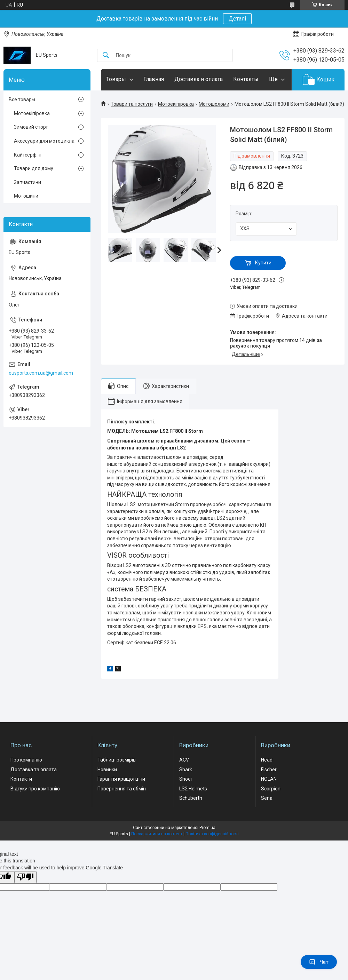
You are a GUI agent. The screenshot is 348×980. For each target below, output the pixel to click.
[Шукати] (106, 55)
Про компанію (26, 760)
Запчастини (27, 182)
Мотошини (26, 196)
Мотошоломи (214, 104)
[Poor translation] (25, 877)
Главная (154, 79)
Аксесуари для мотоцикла (44, 141)
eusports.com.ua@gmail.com (41, 373)
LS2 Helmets (193, 789)
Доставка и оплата (199, 79)
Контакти (21, 779)
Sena (267, 798)
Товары (116, 79)
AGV (184, 760)
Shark (186, 770)
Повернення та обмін (122, 789)
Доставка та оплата (34, 770)
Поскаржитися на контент (157, 834)
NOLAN (269, 779)
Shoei (185, 779)
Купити (263, 263)
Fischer (269, 770)
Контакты (246, 79)
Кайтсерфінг (28, 155)
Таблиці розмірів (117, 760)
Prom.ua (207, 828)
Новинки (107, 770)
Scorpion (271, 789)
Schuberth (191, 798)
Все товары (22, 99)
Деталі (237, 19)
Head (267, 760)
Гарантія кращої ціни (121, 779)
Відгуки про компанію (35, 789)
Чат (319, 962)
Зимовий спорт (31, 127)
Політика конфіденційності (212, 834)
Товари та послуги (132, 104)
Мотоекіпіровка (176, 104)
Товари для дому (34, 168)
